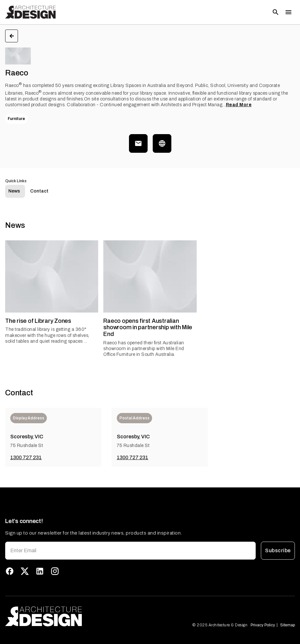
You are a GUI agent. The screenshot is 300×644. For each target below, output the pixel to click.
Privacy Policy (263, 625)
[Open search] (276, 12)
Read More (239, 105)
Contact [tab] (39, 191)
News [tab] (14, 191)
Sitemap (287, 625)
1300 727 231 (26, 457)
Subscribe (278, 551)
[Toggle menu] (288, 12)
